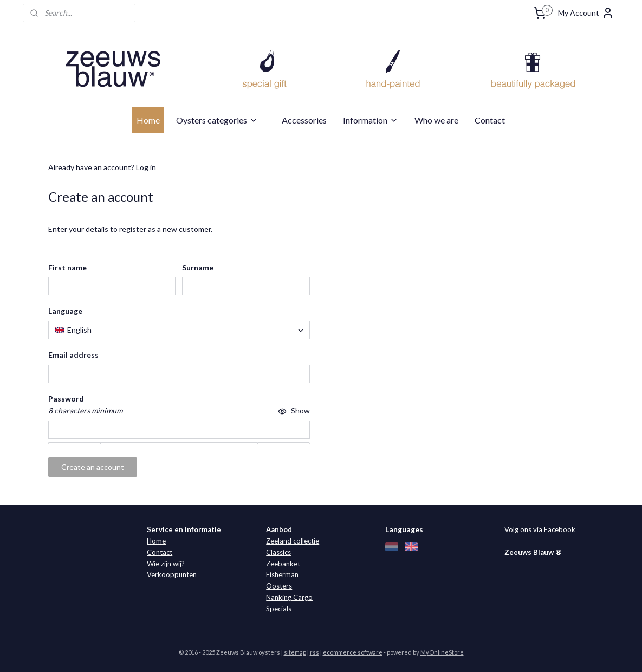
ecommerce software (353, 652)
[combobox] (179, 330)
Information (371, 120)
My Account (586, 13)
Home (148, 120)
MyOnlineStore (442, 652)
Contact (490, 120)
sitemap (295, 652)
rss (314, 652)
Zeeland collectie (293, 541)
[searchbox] (179, 330)
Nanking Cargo (289, 597)
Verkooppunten (172, 574)
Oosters (279, 586)
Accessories (304, 120)
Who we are (436, 120)
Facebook (560, 529)
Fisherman (282, 574)
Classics (278, 552)
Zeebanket (283, 564)
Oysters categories (217, 120)
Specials (279, 609)
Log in (145, 167)
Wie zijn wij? (166, 564)
